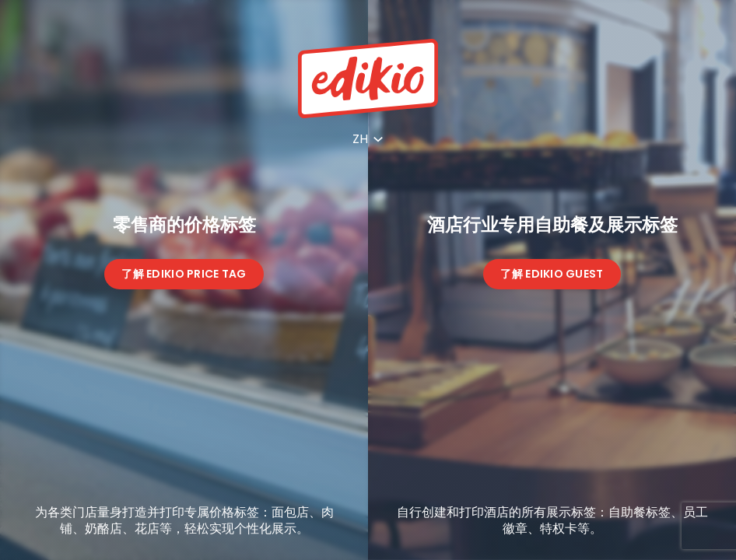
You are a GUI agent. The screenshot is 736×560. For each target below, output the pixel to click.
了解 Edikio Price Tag (184, 274)
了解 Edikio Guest (552, 274)
